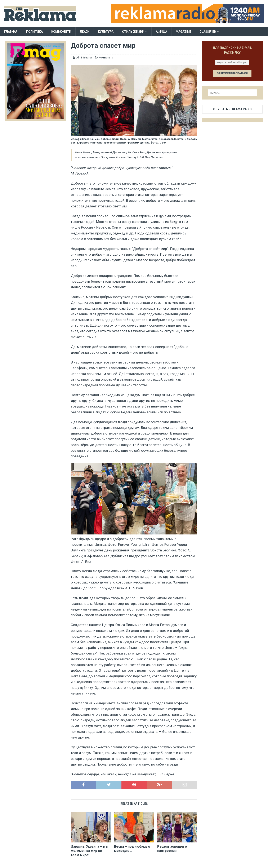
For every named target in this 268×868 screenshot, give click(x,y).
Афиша (161, 32)
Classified (208, 32)
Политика (34, 32)
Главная (11, 32)
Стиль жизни (133, 32)
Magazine (183, 32)
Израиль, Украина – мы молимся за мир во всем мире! (90, 851)
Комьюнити (61, 32)
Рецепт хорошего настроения (172, 849)
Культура (106, 32)
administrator (84, 58)
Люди (85, 32)
